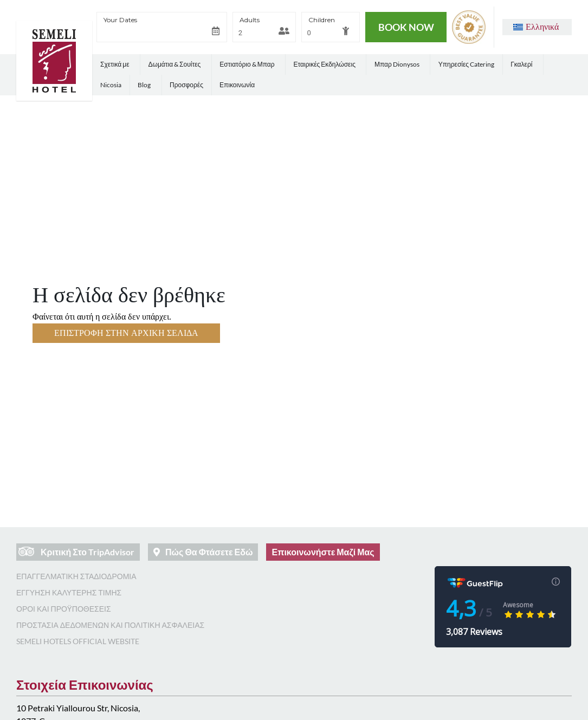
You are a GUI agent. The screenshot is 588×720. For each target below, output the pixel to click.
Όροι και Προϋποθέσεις (64, 609)
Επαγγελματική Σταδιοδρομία (76, 576)
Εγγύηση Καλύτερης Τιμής (69, 592)
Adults (250, 20)
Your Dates (120, 20)
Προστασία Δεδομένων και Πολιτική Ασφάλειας (110, 625)
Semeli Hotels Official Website (78, 641)
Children (322, 20)
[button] (536, 27)
